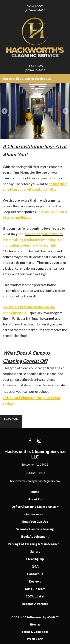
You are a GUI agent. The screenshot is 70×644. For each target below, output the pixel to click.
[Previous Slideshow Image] (4, 111)
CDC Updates (35, 596)
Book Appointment (35, 536)
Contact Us (35, 574)
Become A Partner (35, 604)
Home (35, 492)
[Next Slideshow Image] (66, 111)
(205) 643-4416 (35, 8)
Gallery (35, 551)
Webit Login (35, 639)
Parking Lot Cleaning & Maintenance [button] (34, 544)
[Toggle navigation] (63, 79)
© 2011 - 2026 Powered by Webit (35, 617)
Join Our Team (35, 589)
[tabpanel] (35, 111)
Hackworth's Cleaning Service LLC (27, 79)
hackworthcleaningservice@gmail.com (35, 481)
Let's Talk (11, 422)
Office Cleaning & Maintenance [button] (34, 507)
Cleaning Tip (35, 559)
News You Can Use (35, 522)
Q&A (35, 566)
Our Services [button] (34, 514)
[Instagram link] (39, 441)
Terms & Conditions (35, 632)
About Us (35, 499)
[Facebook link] (30, 441)
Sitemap (35, 624)
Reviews (35, 581)
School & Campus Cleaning (35, 529)
